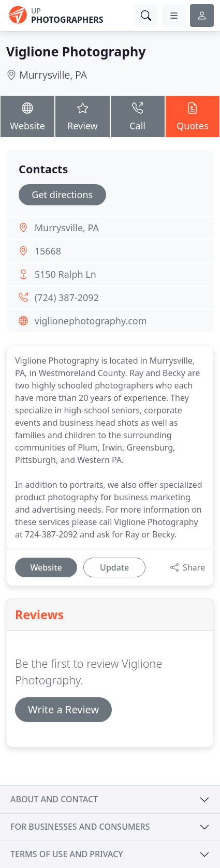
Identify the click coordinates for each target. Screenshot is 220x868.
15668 (48, 251)
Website (27, 116)
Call (138, 116)
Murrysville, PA (53, 75)
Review (82, 116)
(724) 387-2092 (67, 297)
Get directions (62, 194)
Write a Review (63, 709)
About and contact (54, 799)
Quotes (193, 116)
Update (114, 567)
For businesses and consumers (80, 827)
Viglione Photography (76, 51)
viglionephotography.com (91, 321)
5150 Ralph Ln (65, 274)
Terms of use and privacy (67, 854)
